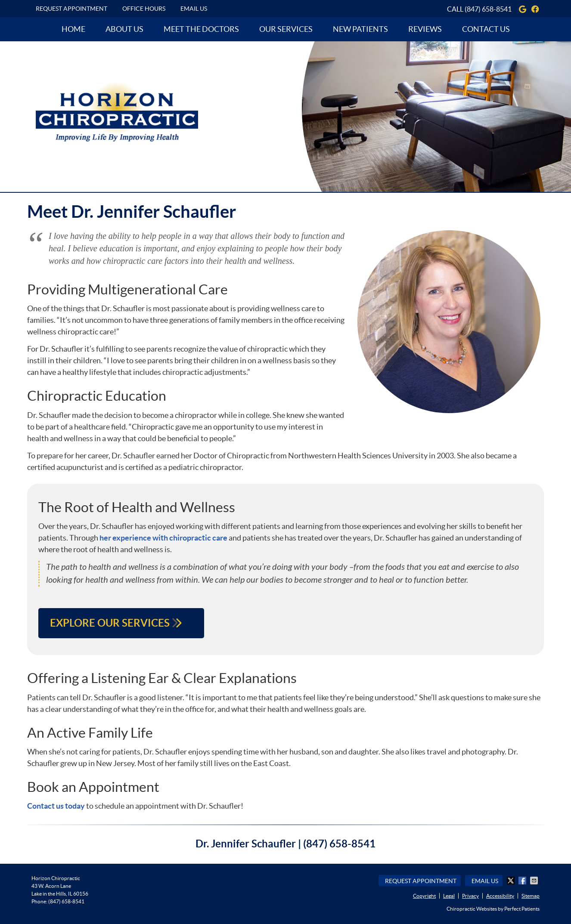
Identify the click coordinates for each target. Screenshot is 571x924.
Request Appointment (71, 9)
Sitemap (531, 896)
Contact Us (486, 29)
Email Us (194, 9)
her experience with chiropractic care (163, 538)
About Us (124, 29)
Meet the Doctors (201, 29)
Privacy (470, 896)
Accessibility (500, 896)
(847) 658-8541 (488, 9)
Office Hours (144, 9)
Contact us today (56, 806)
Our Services (286, 29)
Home (73, 29)
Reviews (425, 29)
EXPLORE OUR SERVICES (121, 623)
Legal (449, 896)
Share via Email (535, 881)
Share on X (512, 881)
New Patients (360, 29)
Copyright (424, 896)
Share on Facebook (523, 881)
